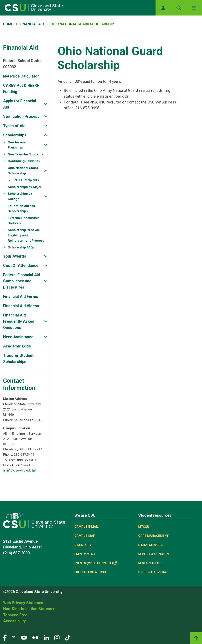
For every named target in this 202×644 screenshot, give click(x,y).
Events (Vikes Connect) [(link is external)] (95, 563)
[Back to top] (196, 638)
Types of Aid (14, 126)
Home (8, 24)
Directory (83, 545)
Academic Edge (17, 346)
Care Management (153, 536)
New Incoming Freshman (19, 145)
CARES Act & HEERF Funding (21, 89)
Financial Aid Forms (21, 297)
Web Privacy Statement (24, 603)
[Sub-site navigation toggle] (46, 104)
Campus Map (85, 536)
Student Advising (153, 572)
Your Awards (15, 256)
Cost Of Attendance (21, 266)
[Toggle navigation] (194, 8)
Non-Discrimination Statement (30, 609)
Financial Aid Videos (21, 306)
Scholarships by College (20, 196)
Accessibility (14, 621)
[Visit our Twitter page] (14, 637)
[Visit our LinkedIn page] (46, 637)
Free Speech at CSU (90, 572)
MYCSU (144, 527)
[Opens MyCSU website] (163, 8)
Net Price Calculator (21, 76)
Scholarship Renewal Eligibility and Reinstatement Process (26, 235)
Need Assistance (18, 337)
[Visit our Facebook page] (5, 637)
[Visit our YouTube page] (24, 637)
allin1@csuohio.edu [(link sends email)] (19, 470)
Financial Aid (32, 24)
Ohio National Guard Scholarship (23, 170)
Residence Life (150, 563)
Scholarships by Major (25, 187)
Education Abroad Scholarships (21, 208)
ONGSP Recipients (26, 180)
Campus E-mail (86, 527)
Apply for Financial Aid (20, 104)
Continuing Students (24, 161)
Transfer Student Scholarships (18, 359)
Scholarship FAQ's (21, 247)
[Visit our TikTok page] (67, 637)
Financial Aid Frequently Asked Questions (19, 321)
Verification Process (21, 116)
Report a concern (153, 554)
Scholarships (15, 135)
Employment (85, 554)
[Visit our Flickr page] (35, 637)
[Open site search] (179, 8)
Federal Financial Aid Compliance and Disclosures (22, 281)
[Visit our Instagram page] (57, 637)
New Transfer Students (26, 154)
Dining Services (151, 545)
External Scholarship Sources (24, 220)
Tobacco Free (15, 615)
